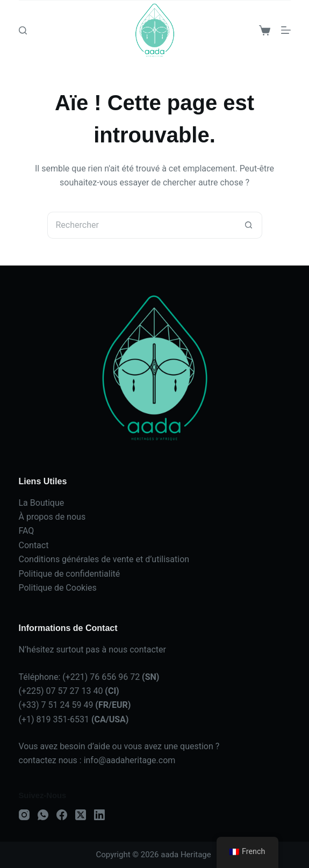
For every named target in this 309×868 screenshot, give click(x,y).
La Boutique (42, 503)
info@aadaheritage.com (130, 760)
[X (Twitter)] (81, 815)
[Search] (23, 30)
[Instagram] (24, 815)
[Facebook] (62, 815)
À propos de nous (52, 517)
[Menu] (286, 30)
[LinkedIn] (99, 815)
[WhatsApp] (43, 815)
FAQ (27, 531)
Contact (34, 545)
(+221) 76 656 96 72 (111, 677)
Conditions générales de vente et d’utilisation (104, 559)
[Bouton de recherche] (249, 225)
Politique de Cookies (58, 588)
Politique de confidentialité (70, 574)
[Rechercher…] (141, 225)
